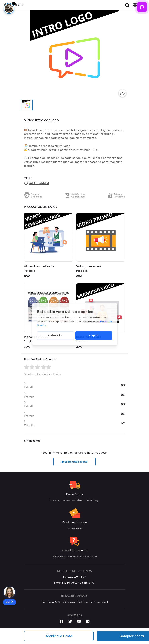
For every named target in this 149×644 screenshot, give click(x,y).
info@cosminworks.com (66, 557)
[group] (75, 55)
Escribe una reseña (74, 462)
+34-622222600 (88, 557)
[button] (27, 105)
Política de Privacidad (93, 602)
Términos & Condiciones (58, 602)
